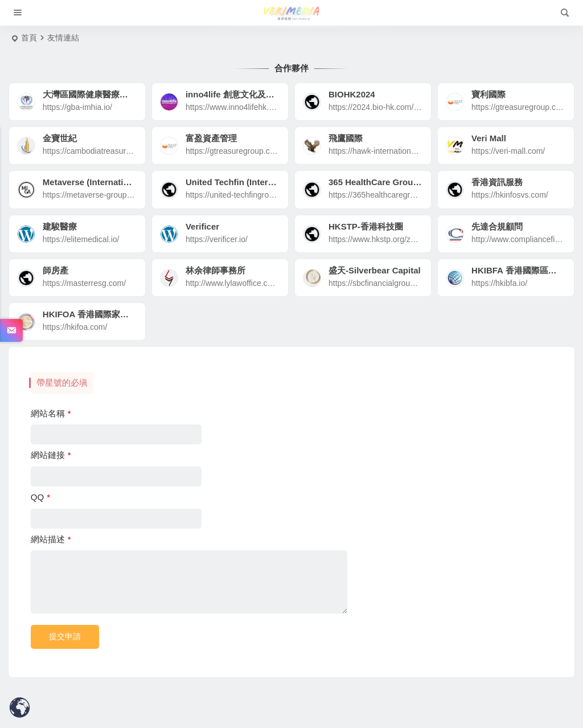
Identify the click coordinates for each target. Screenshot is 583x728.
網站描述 (51, 539)
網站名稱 (51, 413)
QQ (40, 497)
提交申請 (65, 636)
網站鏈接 (51, 455)
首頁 (29, 38)
